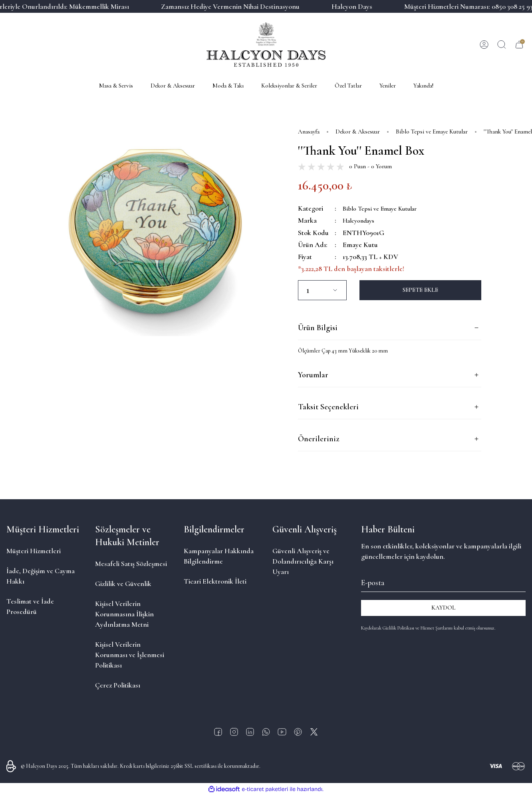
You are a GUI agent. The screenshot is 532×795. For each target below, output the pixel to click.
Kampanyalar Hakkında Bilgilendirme (219, 556)
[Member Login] (484, 45)
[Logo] (266, 45)
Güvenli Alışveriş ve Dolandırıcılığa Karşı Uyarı (303, 561)
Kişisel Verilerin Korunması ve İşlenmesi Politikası (130, 654)
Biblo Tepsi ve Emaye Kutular (385, 208)
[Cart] (519, 45)
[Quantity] (322, 290)
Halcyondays (362, 220)
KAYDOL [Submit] (443, 608)
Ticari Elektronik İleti (215, 581)
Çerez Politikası (118, 685)
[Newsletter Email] (443, 581)
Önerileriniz (319, 439)
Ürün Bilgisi (318, 328)
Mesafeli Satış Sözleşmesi (131, 563)
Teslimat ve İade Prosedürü (30, 606)
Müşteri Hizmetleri (34, 550)
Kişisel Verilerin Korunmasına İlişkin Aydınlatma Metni (124, 614)
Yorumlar (313, 375)
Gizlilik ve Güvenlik (123, 583)
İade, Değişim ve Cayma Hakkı (41, 576)
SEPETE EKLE (420, 290)
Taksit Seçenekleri (328, 407)
